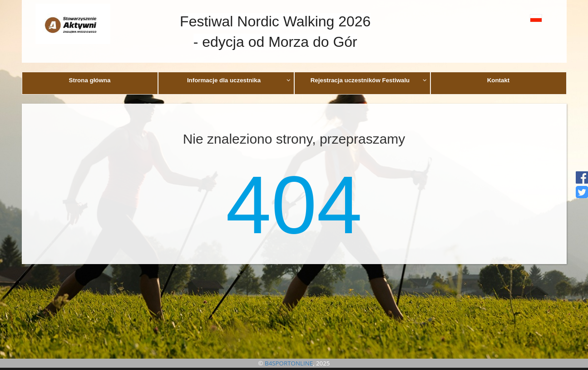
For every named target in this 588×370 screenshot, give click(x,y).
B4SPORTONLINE (289, 363)
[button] (516, 18)
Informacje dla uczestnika (239, 80)
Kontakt (499, 80)
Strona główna (90, 80)
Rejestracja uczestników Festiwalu (369, 80)
